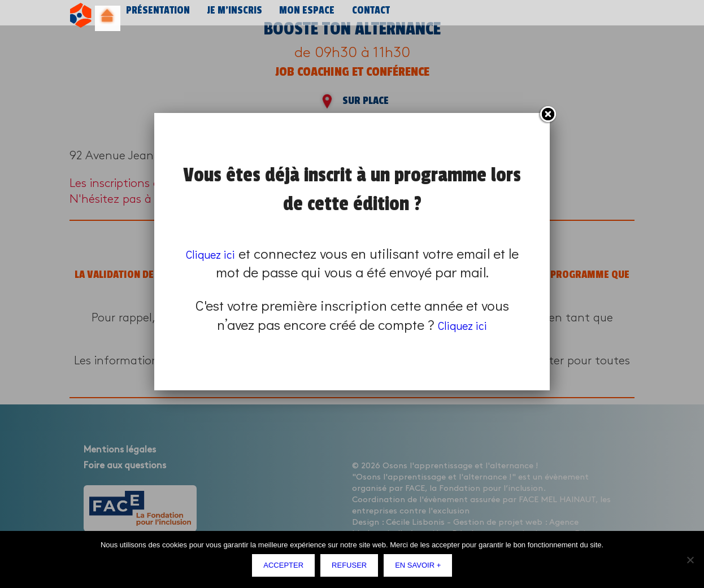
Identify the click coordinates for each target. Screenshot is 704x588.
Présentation (157, 16)
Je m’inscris (231, 16)
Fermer (547, 115)
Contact (363, 16)
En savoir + (421, 568)
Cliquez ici (217, 253)
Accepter (286, 568)
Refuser (352, 568)
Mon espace (301, 16)
